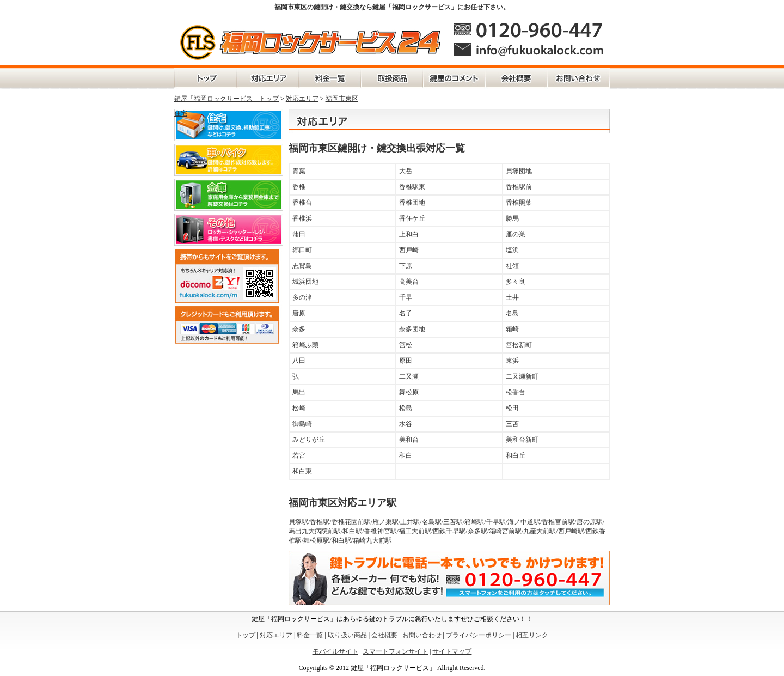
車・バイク (229, 160)
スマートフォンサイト (395, 651)
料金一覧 (330, 78)
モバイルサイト (335, 651)
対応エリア (268, 78)
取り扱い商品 (347, 635)
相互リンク (532, 635)
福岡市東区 (342, 99)
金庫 (229, 195)
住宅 (181, 113)
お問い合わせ (578, 78)
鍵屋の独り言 (454, 78)
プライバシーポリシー (479, 635)
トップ (246, 635)
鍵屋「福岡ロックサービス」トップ (226, 99)
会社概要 (516, 78)
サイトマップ (452, 651)
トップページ (206, 78)
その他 (229, 230)
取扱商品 (392, 78)
